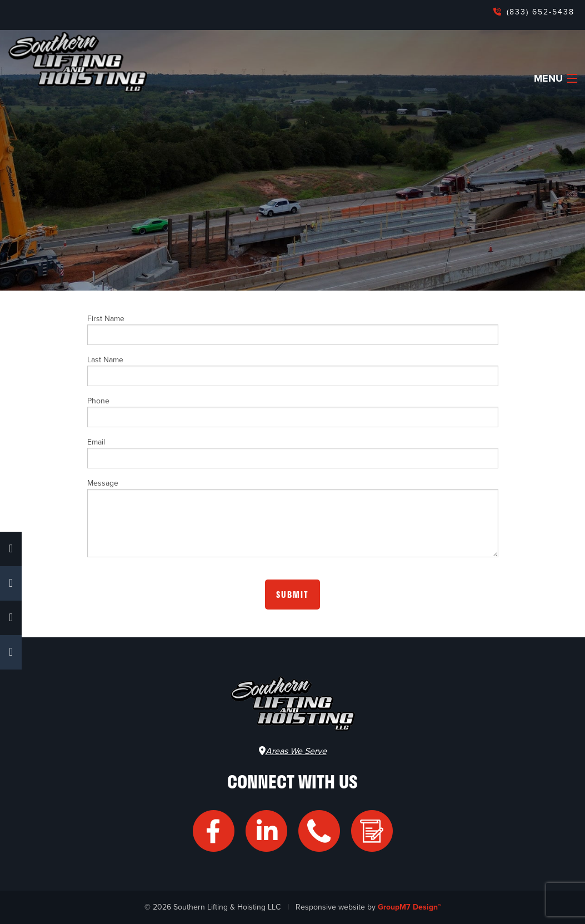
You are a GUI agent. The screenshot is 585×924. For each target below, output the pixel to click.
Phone (293, 412)
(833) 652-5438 (539, 12)
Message (293, 518)
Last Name (293, 371)
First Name (293, 329)
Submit (292, 595)
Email (293, 453)
